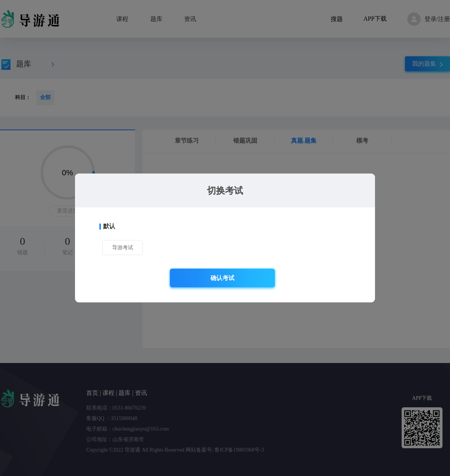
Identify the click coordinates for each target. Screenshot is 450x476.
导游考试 (123, 248)
